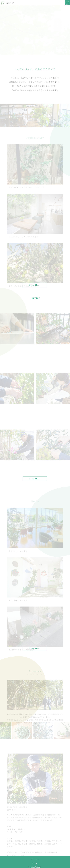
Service (35, 859)
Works (35, 863)
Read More (35, 479)
